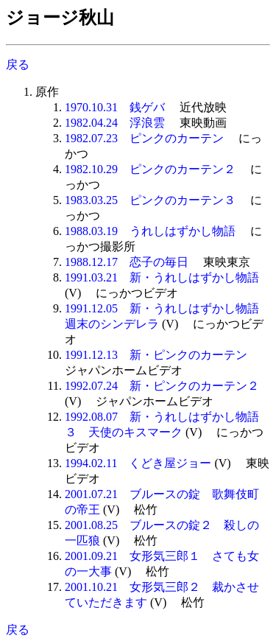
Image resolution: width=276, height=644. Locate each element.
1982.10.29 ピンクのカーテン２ (150, 169)
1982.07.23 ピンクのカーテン (144, 138)
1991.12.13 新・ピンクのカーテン (156, 355)
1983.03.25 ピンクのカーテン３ (150, 200)
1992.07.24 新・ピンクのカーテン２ (162, 386)
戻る (18, 64)
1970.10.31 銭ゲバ (115, 107)
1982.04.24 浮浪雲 (115, 123)
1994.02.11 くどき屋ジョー (138, 463)
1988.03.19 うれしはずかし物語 (150, 231)
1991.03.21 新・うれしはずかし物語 (162, 277)
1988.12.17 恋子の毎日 (127, 262)
